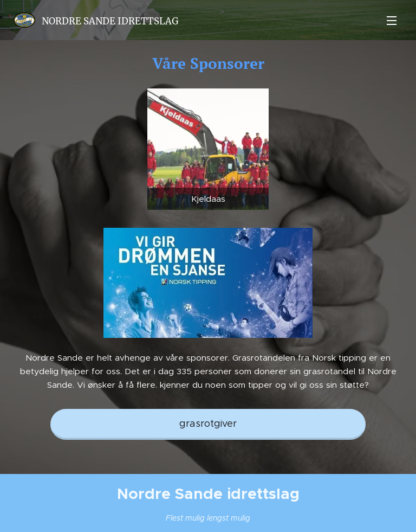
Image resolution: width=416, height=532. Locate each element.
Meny (392, 21)
